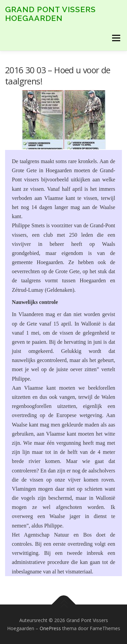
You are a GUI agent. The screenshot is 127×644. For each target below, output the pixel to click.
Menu (116, 38)
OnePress (50, 628)
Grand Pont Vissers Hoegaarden (50, 14)
